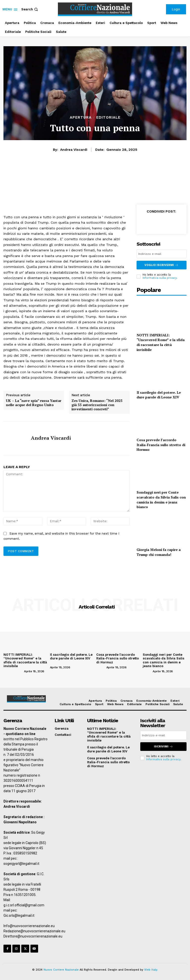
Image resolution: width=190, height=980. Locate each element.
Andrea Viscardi (74, 150)
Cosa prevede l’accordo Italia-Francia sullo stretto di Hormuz (161, 445)
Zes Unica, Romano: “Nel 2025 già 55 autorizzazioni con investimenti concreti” (97, 405)
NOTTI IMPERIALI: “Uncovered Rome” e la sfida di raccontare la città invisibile (161, 342)
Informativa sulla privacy (160, 278)
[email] (162, 254)
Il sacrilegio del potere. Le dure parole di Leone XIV (159, 395)
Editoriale (108, 118)
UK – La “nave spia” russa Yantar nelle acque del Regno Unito (34, 403)
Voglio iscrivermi (161, 265)
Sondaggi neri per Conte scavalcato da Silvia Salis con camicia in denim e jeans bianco (161, 500)
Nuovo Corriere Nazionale (61, 969)
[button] (30, 9)
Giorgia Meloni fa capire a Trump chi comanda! (159, 552)
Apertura (81, 118)
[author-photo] (13, 671)
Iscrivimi (163, 746)
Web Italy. (151, 969)
